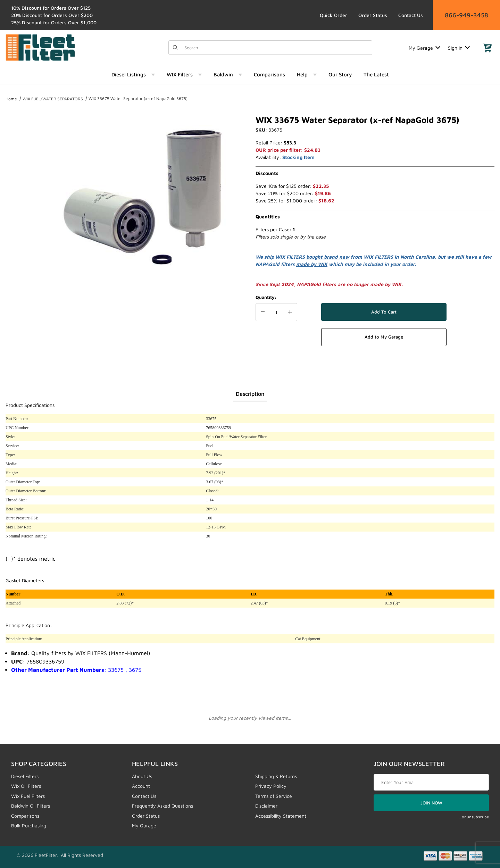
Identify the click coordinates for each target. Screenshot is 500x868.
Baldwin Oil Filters (31, 806)
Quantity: (266, 297)
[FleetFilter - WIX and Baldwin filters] (40, 47)
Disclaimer (266, 806)
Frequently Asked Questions (162, 806)
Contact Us (411, 15)
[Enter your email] (431, 782)
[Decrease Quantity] (263, 312)
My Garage (424, 48)
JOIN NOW (431, 803)
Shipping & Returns (276, 776)
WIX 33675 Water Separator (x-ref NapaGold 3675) (138, 98)
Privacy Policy (271, 786)
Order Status (373, 15)
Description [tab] (250, 394)
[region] (19, 195)
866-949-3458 (466, 15)
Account (141, 786)
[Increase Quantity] (290, 312)
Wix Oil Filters (26, 786)
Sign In (459, 48)
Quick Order (334, 15)
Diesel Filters (25, 776)
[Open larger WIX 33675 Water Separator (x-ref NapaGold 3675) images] (142, 198)
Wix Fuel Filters (28, 796)
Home (11, 99)
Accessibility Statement (281, 816)
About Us (142, 776)
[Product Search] (276, 48)
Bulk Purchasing (29, 825)
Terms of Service (274, 796)
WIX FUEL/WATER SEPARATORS (53, 99)
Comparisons (25, 816)
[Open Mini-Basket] (487, 48)
